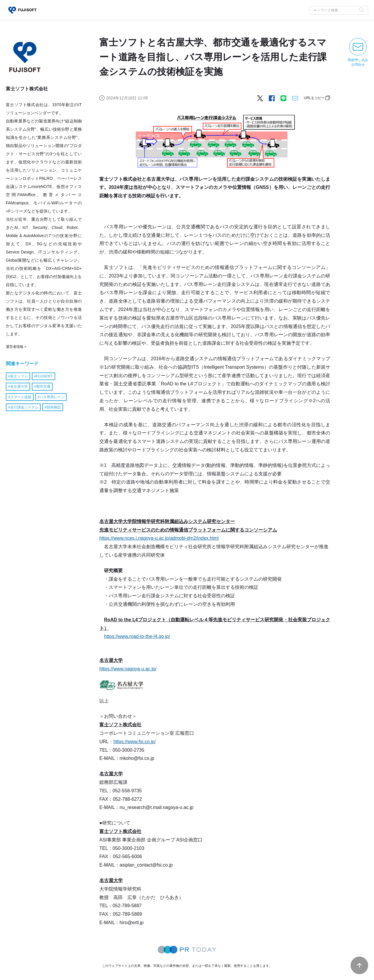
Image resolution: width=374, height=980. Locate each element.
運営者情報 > (16, 347)
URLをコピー (314, 98)
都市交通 (43, 387)
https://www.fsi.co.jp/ (135, 742)
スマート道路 (21, 397)
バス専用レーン (52, 397)
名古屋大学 (19, 387)
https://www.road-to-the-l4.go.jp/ (137, 636)
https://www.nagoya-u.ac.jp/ (128, 669)
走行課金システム (24, 407)
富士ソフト (19, 376)
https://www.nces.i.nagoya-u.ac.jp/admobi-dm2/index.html (159, 538)
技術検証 (54, 407)
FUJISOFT (45, 376)
